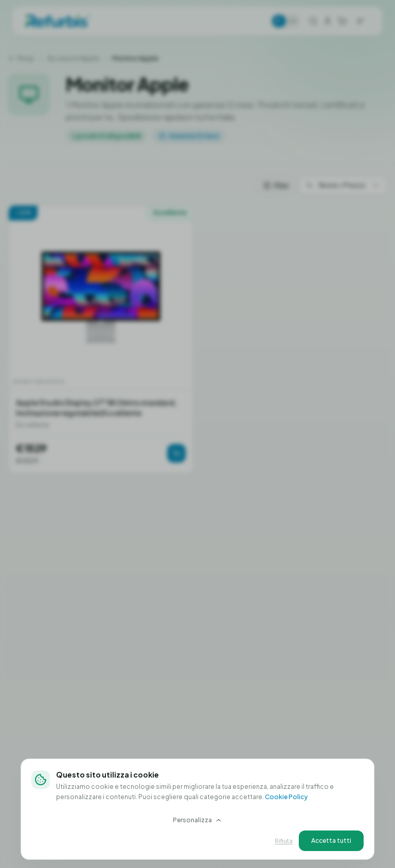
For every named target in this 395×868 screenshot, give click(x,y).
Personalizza (197, 820)
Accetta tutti (331, 841)
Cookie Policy (286, 797)
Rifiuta (284, 841)
